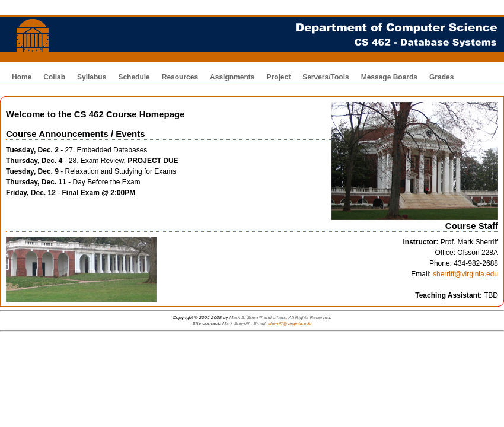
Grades (441, 77)
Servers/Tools (326, 77)
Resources (180, 77)
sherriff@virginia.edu (465, 274)
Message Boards (389, 77)
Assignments (232, 77)
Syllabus (92, 77)
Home (22, 77)
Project (278, 77)
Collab (54, 77)
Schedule (134, 77)
